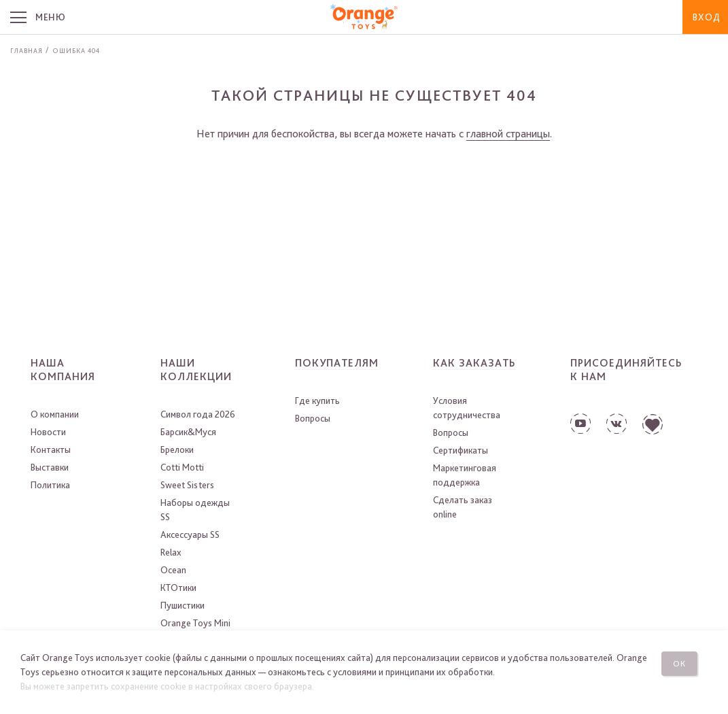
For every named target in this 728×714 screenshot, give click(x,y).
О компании (55, 414)
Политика (50, 485)
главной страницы (508, 134)
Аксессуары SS (190, 534)
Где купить (317, 401)
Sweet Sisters (187, 485)
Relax (171, 552)
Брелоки (177, 449)
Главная (27, 50)
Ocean (173, 570)
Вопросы (313, 418)
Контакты (51, 449)
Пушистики (183, 605)
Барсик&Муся (188, 432)
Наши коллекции (196, 370)
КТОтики (178, 588)
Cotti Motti (182, 467)
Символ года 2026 (198, 414)
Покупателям (337, 363)
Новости (48, 432)
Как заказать (474, 363)
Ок (679, 663)
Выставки (50, 467)
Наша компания (63, 370)
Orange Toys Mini (195, 623)
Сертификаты (461, 450)
